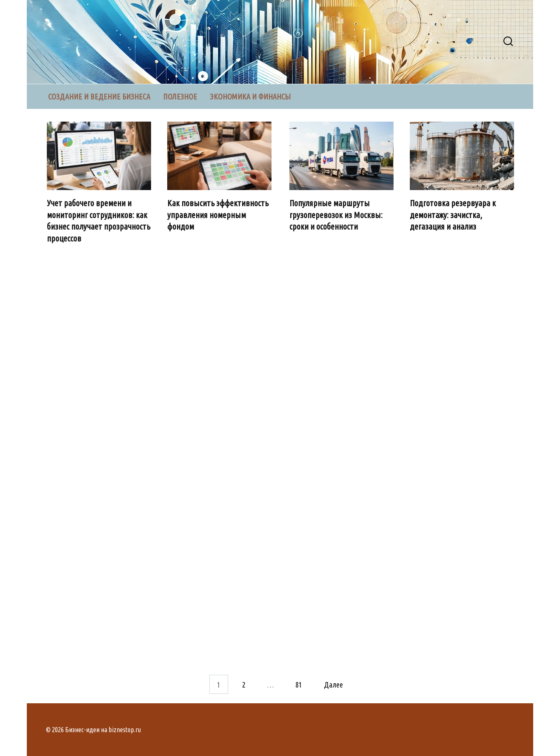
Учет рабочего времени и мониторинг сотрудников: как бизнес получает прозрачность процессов (99, 221)
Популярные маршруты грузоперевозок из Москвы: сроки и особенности (336, 215)
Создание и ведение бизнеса (99, 97)
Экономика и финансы (250, 97)
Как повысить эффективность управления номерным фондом (219, 215)
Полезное (180, 97)
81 (299, 684)
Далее (333, 684)
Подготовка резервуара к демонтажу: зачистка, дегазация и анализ (454, 215)
